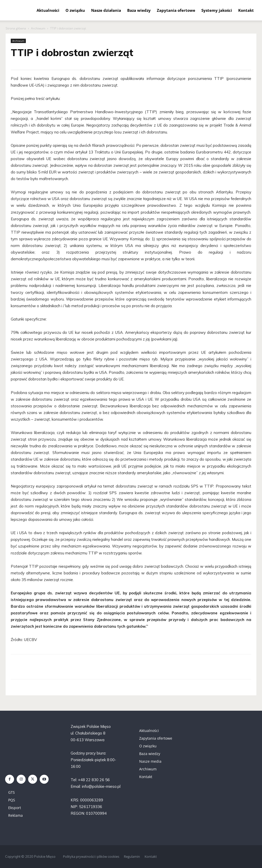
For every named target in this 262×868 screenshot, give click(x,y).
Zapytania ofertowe (176, 10)
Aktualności (48, 10)
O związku (75, 10)
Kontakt (246, 10)
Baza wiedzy (139, 10)
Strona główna (16, 28)
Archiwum (38, 28)
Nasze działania (106, 10)
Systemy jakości (217, 10)
